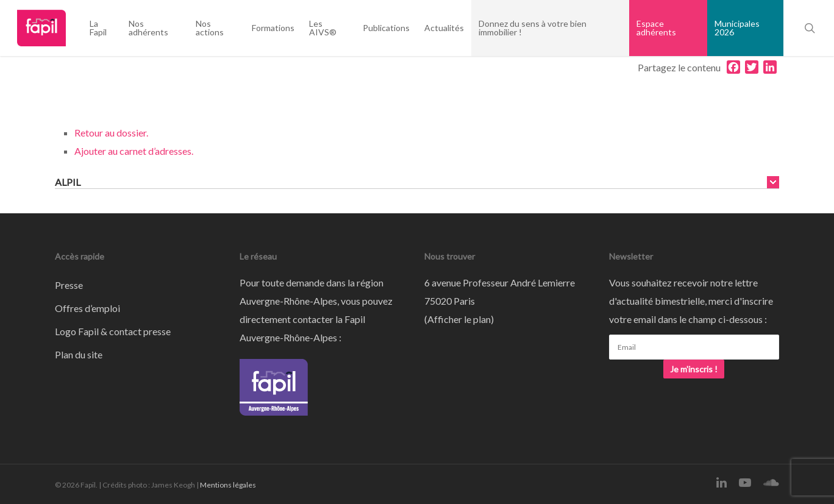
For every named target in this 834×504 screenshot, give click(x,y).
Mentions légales (228, 485)
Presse (69, 285)
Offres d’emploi (87, 308)
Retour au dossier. (111, 133)
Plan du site (79, 354)
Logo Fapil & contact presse (113, 331)
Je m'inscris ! (694, 369)
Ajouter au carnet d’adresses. (134, 151)
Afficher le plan (459, 319)
